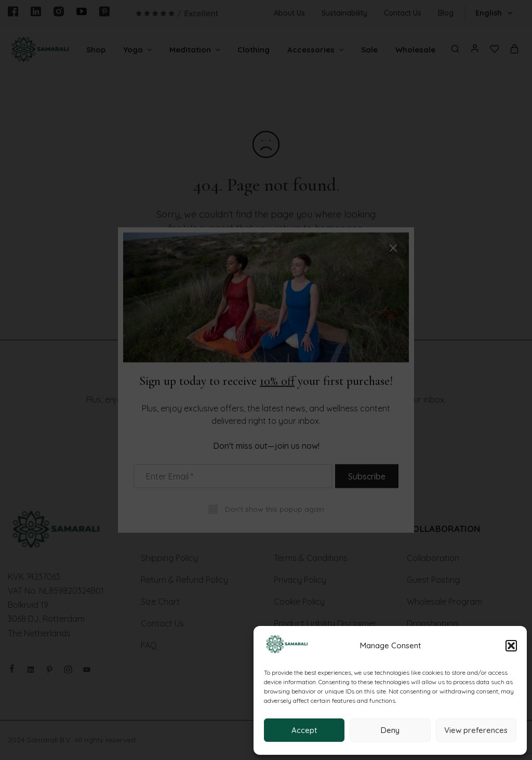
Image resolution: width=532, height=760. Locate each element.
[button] (511, 646)
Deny (390, 730)
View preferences (476, 730)
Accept (304, 730)
